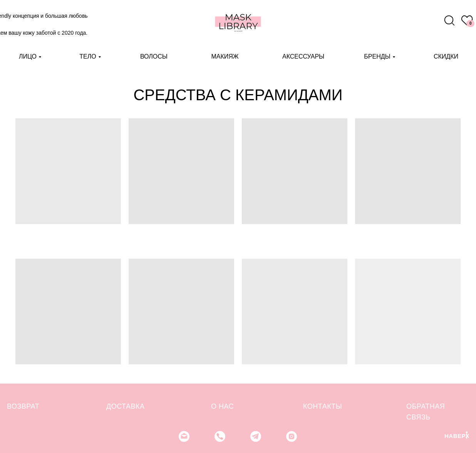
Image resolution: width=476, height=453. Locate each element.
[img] (449, 20)
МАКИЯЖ (225, 56)
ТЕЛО (88, 56)
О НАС (222, 406)
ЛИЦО (28, 56)
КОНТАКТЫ (323, 406)
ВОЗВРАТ (23, 406)
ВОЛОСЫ (154, 56)
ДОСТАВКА (126, 406)
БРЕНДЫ (377, 56)
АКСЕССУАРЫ (303, 56)
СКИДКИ (446, 56)
